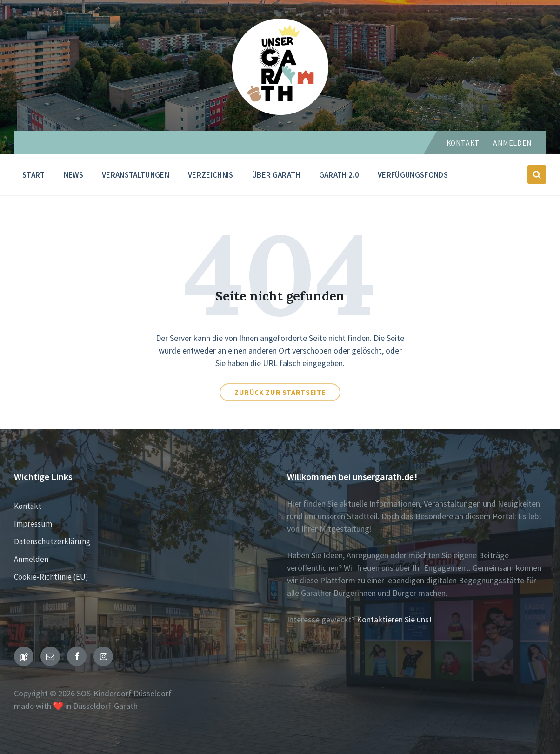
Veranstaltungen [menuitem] (136, 175)
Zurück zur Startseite (280, 392)
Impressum (33, 524)
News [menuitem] (73, 175)
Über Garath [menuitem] (276, 175)
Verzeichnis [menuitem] (211, 175)
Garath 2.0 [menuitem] (339, 175)
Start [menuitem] (34, 175)
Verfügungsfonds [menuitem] (413, 175)
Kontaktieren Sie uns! (394, 619)
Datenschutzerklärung (52, 541)
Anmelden (513, 143)
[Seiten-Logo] (280, 112)
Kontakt (463, 143)
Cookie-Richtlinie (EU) (51, 577)
